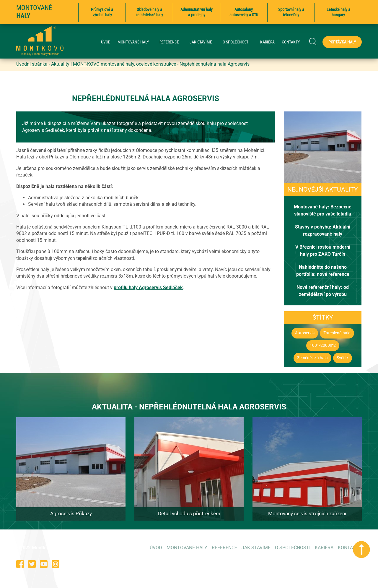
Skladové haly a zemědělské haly (149, 12)
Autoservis (305, 333)
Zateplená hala (337, 333)
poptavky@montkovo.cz (337, 564)
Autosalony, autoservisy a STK (244, 12)
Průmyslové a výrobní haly (102, 12)
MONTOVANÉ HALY (136, 42)
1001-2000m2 (323, 345)
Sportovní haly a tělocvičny (291, 12)
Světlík (343, 358)
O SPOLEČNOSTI (239, 42)
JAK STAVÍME (204, 42)
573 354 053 (275, 564)
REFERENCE (172, 42)
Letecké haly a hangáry (338, 12)
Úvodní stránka (32, 64)
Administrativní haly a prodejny (197, 12)
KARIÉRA (267, 42)
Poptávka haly (342, 42)
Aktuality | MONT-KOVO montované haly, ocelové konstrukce (114, 64)
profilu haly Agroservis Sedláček (148, 287)
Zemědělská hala (312, 358)
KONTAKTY (291, 42)
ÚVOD (106, 42)
